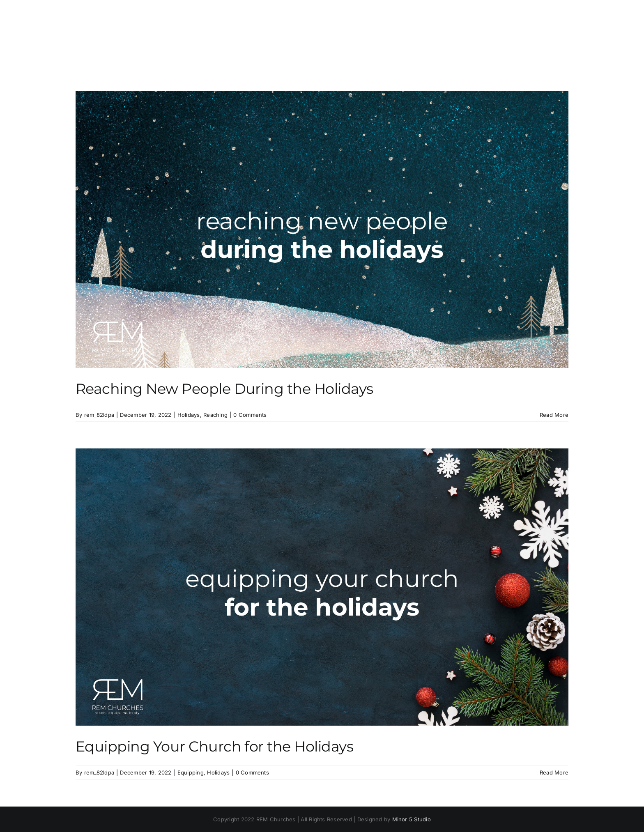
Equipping (191, 772)
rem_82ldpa (99, 415)
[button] (555, 36)
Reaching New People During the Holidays (224, 389)
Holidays (189, 415)
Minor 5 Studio (412, 819)
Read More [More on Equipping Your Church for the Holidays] (554, 772)
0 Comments (250, 415)
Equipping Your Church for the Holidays (214, 746)
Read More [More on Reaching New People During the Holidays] (554, 415)
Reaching (215, 415)
